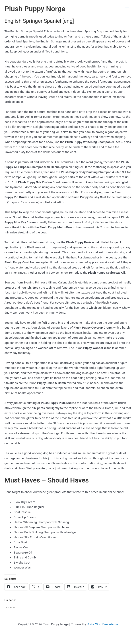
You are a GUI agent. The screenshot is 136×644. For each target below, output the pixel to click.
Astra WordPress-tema (103, 624)
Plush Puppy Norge (35, 9)
